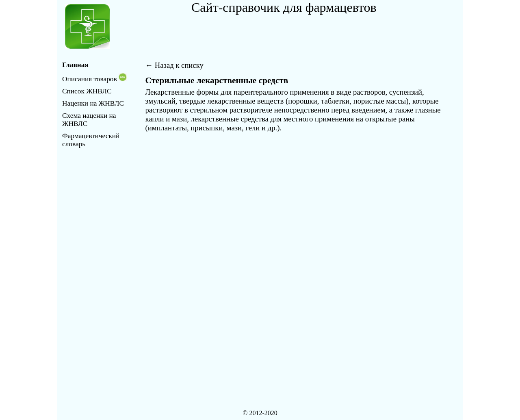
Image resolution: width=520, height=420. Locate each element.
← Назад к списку (174, 65)
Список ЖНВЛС (87, 91)
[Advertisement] (286, 33)
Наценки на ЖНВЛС (93, 103)
